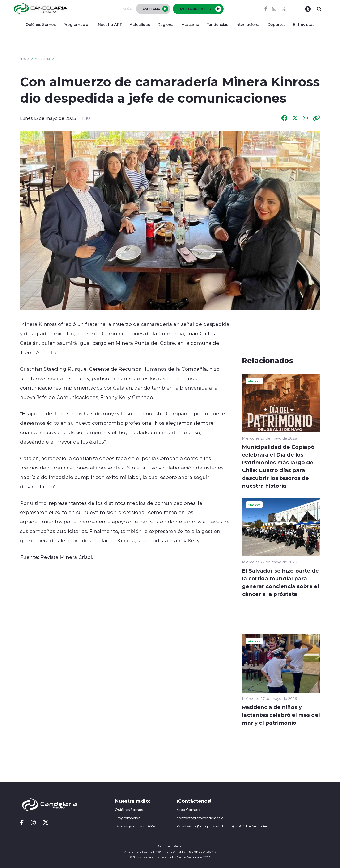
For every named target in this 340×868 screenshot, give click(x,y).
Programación (77, 24)
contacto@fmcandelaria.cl (200, 818)
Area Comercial (191, 810)
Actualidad (140, 24)
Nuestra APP (110, 24)
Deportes (277, 24)
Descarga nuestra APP (135, 826)
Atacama (190, 24)
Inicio (24, 59)
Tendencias (217, 24)
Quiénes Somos (41, 24)
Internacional (248, 24)
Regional (166, 24)
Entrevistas (304, 24)
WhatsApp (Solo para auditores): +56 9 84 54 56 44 (222, 826)
